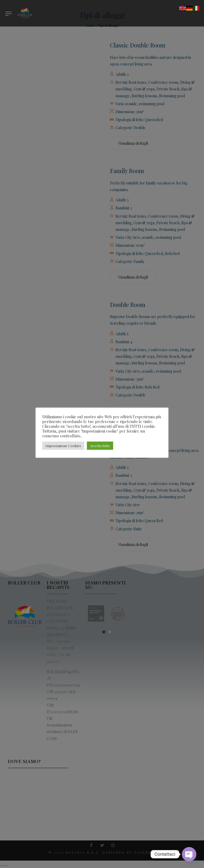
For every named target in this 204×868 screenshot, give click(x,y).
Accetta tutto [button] (100, 446)
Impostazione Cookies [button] (63, 446)
